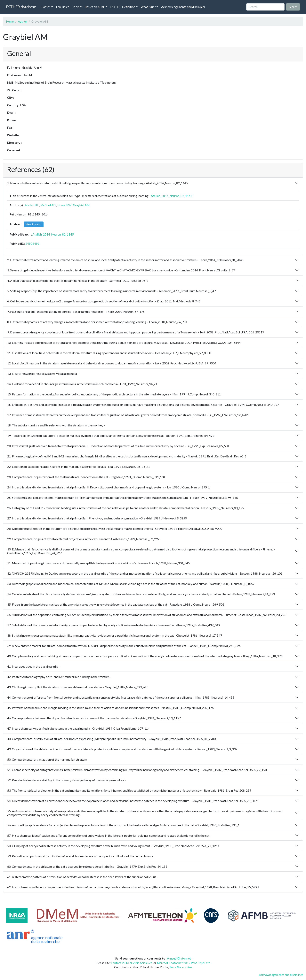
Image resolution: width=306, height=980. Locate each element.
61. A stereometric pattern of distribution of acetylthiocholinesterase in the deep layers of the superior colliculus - (83, 877)
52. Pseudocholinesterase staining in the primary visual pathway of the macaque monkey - (66, 780)
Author (23, 21)
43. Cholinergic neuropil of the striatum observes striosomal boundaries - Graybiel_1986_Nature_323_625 (78, 687)
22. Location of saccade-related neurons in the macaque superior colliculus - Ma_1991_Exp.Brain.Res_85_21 (79, 467)
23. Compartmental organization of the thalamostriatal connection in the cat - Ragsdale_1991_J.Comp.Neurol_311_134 (86, 477)
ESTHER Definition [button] (123, 7)
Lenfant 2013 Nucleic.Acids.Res (132, 963)
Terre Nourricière (181, 967)
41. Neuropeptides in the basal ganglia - (34, 666)
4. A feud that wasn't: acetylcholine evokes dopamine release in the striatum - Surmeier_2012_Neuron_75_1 (78, 280)
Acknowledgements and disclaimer (183, 7)
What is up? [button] (148, 7)
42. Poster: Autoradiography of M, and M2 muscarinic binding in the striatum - (59, 677)
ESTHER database (21, 7)
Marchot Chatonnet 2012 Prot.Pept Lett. (184, 963)
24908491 (32, 244)
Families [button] (61, 7)
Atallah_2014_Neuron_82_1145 (172, 196)
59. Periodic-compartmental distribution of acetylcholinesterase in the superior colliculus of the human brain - (80, 856)
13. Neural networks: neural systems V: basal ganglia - (43, 373)
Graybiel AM (81, 205)
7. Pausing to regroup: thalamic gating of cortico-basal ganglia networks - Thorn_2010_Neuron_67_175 (76, 311)
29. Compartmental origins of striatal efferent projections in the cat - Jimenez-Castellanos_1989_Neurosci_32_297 (83, 539)
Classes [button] (46, 7)
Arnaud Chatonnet (179, 958)
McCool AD (48, 205)
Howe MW (64, 205)
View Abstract (34, 224)
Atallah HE (32, 205)
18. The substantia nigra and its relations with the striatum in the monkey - (56, 425)
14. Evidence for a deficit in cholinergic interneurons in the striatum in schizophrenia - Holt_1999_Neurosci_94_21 (82, 384)
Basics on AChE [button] (95, 7)
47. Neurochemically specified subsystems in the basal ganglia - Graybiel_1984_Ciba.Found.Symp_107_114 (78, 728)
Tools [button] (76, 7)
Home (10, 21)
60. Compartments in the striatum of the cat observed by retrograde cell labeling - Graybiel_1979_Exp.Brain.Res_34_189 (87, 866)
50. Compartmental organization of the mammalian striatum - (48, 759)
